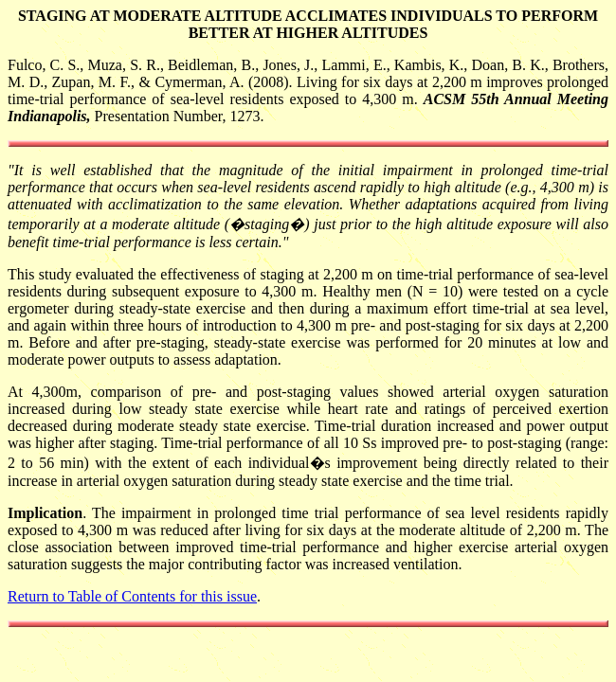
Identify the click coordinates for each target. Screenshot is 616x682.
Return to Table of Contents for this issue (132, 596)
